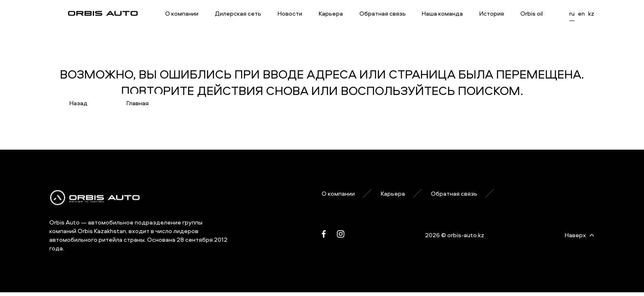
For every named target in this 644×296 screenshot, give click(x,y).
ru (572, 13)
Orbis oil (532, 13)
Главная (138, 103)
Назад (78, 103)
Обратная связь (383, 13)
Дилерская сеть (238, 13)
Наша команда (442, 13)
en (581, 13)
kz (591, 13)
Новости (290, 13)
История (492, 13)
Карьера (331, 13)
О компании (182, 13)
